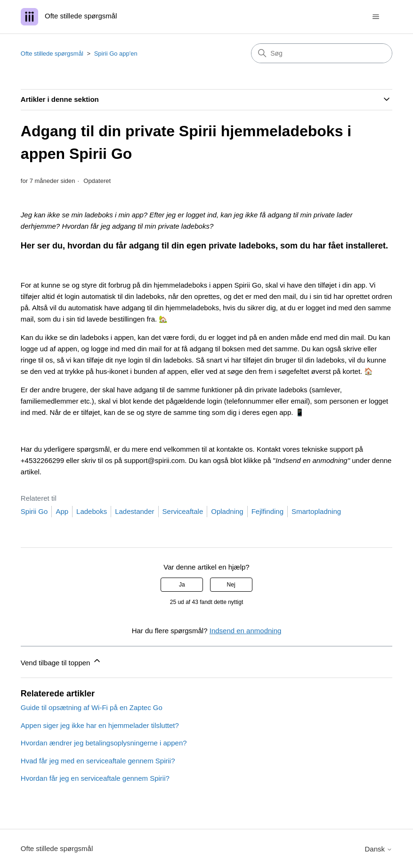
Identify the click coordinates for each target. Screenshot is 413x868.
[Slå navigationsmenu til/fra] (376, 17)
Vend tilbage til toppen (61, 661)
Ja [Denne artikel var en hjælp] (182, 585)
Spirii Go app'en (116, 54)
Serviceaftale (183, 511)
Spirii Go (34, 511)
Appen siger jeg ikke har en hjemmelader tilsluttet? (100, 725)
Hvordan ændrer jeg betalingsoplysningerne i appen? (104, 743)
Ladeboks (92, 511)
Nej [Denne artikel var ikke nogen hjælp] (231, 585)
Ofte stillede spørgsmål (52, 54)
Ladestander (134, 511)
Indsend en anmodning (246, 631)
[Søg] (322, 53)
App (62, 511)
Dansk (378, 849)
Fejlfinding (267, 511)
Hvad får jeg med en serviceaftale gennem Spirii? (98, 761)
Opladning (227, 511)
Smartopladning (316, 511)
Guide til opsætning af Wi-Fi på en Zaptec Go (92, 707)
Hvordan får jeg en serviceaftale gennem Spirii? (95, 778)
